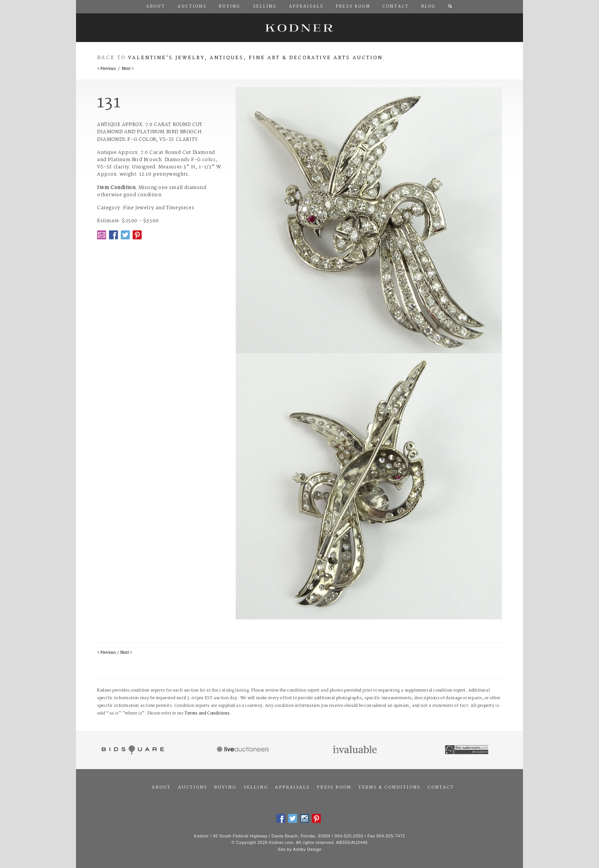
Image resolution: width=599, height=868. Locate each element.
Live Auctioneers (244, 750)
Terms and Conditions (207, 714)
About (161, 787)
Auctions (193, 787)
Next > (128, 69)
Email (102, 235)
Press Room (334, 787)
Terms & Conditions (389, 787)
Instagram (304, 818)
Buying (225, 787)
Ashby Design (307, 849)
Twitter (125, 235)
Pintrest (137, 235)
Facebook (113, 235)
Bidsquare (132, 750)
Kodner (299, 28)
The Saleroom (467, 750)
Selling (256, 787)
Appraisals (292, 787)
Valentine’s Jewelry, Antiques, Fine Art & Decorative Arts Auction (255, 58)
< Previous (106, 69)
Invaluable (355, 750)
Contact (441, 787)
